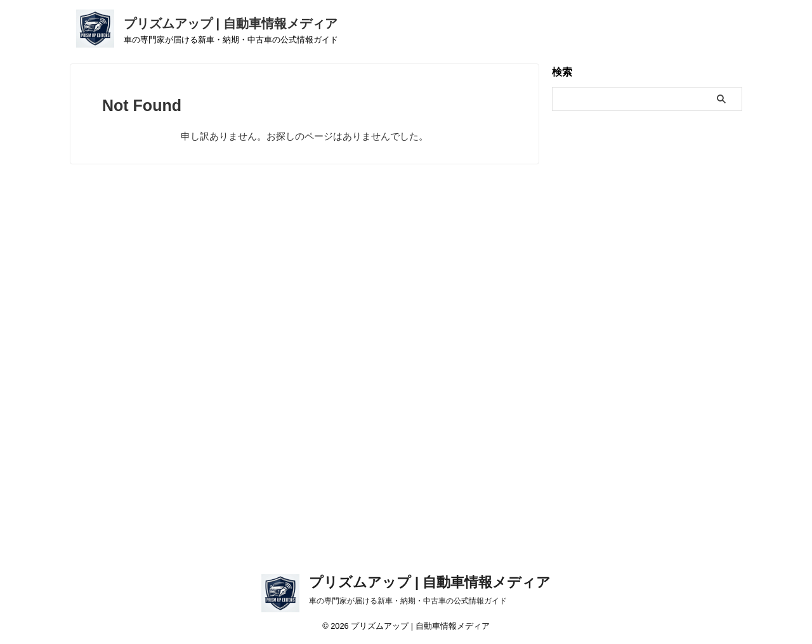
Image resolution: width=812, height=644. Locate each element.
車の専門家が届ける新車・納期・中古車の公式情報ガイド (408, 601)
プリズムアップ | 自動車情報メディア (231, 23)
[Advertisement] (406, 369)
